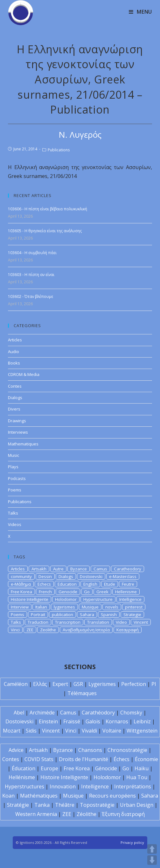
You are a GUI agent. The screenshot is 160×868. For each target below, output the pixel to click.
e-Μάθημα (21, 584)
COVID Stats (39, 759)
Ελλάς (40, 684)
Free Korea (21, 592)
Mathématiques (39, 796)
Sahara (87, 615)
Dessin (45, 576)
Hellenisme (126, 592)
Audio (14, 352)
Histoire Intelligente (30, 599)
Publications (59, 150)
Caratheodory (128, 569)
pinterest (134, 607)
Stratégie (18, 805)
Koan (8, 796)
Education (67, 584)
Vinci (15, 630)
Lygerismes (102, 684)
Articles (15, 340)
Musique (90, 607)
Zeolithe (48, 630)
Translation (98, 622)
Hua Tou (137, 777)
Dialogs (15, 398)
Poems (15, 490)
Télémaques (82, 693)
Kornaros (117, 721)
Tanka (42, 805)
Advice (16, 750)
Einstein (48, 721)
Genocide (68, 592)
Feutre (128, 584)
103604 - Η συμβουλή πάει (32, 253)
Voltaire (112, 731)
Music (14, 455)
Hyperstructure (98, 599)
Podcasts (17, 478)
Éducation (24, 768)
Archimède (42, 713)
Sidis (31, 731)
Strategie (132, 615)
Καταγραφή (128, 630)
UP (152, 849)
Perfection (134, 684)
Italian (41, 607)
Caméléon (16, 684)
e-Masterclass (123, 576)
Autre (58, 569)
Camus (100, 569)
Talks (13, 513)
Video (121, 622)
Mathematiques (23, 444)
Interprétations (133, 786)
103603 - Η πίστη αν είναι (31, 275)
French (45, 592)
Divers (14, 409)
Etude (110, 584)
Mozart (12, 731)
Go (87, 592)
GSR (78, 684)
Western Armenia (36, 814)
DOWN (152, 860)
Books (14, 363)
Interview (20, 607)
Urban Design (137, 805)
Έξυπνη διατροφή (123, 814)
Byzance (79, 569)
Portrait (38, 615)
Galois (93, 721)
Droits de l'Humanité (83, 759)
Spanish (109, 615)
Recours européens (112, 796)
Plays (13, 467)
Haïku (142, 768)
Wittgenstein (142, 731)
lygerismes (64, 607)
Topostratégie (97, 805)
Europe (49, 768)
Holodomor (66, 599)
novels (112, 607)
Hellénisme (22, 777)
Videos (15, 524)
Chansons (90, 750)
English (90, 584)
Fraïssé (72, 721)
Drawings (17, 421)
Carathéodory (98, 713)
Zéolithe (87, 814)
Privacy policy (132, 842)
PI (154, 684)
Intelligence (130, 599)
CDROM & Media (24, 374)
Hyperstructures (24, 786)
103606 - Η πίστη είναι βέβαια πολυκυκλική (48, 209)
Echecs (44, 584)
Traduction (38, 622)
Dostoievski (91, 576)
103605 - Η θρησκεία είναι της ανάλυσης (45, 231)
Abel (19, 713)
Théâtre (65, 805)
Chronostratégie (127, 750)
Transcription (68, 622)
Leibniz (142, 721)
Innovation (63, 786)
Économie (146, 759)
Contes (15, 386)
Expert (60, 684)
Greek (102, 592)
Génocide (106, 768)
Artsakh (39, 569)
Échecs (122, 759)
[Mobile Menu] (140, 12)
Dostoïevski (19, 721)
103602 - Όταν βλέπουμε (31, 296)
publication (63, 615)
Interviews (18, 432)
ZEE (30, 630)
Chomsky (131, 713)
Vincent (141, 622)
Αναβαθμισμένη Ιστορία (86, 630)
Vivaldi (89, 731)
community (21, 576)
